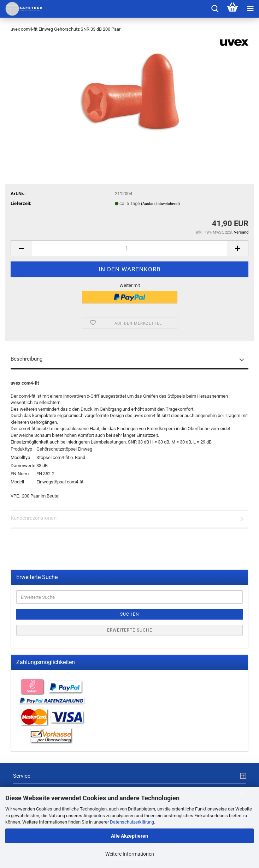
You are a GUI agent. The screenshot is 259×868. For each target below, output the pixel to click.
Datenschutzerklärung (132, 822)
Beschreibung (27, 359)
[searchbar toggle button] (215, 9)
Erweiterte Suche (130, 630)
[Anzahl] (129, 248)
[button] (21, 248)
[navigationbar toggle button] (250, 9)
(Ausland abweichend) (160, 204)
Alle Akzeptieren (129, 836)
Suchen (130, 614)
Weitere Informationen (130, 854)
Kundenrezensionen (34, 518)
